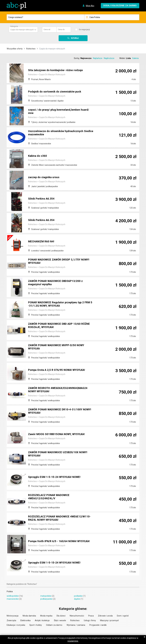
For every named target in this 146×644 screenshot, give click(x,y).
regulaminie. (73, 641)
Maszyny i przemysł (109, 620)
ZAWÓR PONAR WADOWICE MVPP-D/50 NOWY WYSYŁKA (59, 347)
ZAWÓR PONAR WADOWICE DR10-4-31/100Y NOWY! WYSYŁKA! (57, 411)
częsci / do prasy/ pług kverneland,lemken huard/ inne (60, 112)
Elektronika (25, 620)
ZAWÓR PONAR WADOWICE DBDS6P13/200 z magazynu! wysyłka (58, 283)
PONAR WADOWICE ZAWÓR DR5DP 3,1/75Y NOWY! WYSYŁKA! (57, 262)
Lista (128, 58)
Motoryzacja (13, 616)
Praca (91, 616)
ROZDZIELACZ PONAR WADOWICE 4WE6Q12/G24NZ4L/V (51, 497)
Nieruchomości (77, 616)
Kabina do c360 (38, 156)
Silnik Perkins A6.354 (42, 199)
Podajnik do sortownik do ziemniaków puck (56, 92)
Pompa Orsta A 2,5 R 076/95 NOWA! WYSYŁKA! (59, 370)
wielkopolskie (13, 596)
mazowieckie (13, 599)
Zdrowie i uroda (105, 616)
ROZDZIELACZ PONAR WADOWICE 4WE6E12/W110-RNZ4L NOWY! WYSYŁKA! (56, 519)
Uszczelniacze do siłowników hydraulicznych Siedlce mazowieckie (58, 133)
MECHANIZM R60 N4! (42, 242)
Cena (47, 30)
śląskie (77, 599)
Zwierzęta (11, 620)
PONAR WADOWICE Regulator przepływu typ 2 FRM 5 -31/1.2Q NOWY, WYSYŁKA (58, 304)
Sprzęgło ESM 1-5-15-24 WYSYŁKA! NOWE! (56, 477)
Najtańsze (98, 58)
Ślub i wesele (60, 620)
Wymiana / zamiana (76, 625)
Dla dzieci (61, 616)
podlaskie (78, 596)
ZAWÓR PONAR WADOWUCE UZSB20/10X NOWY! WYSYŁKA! (61, 454)
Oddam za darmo (54, 625)
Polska (10, 591)
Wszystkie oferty (15, 49)
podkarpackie (46, 599)
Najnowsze (86, 58)
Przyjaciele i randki (98, 625)
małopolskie (46, 596)
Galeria (135, 58)
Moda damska (29, 616)
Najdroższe (109, 58)
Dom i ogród (123, 616)
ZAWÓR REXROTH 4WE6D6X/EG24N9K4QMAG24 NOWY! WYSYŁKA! (60, 390)
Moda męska (46, 616)
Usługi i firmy (90, 620)
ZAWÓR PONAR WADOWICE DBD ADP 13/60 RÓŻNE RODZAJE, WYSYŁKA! (57, 326)
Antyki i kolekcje (42, 620)
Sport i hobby (36, 625)
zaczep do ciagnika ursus (45, 177)
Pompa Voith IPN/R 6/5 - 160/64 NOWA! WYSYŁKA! (54, 540)
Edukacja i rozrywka (16, 625)
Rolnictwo (31, 49)
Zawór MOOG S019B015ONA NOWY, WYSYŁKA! (59, 434)
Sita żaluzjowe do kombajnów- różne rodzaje (57, 70)
